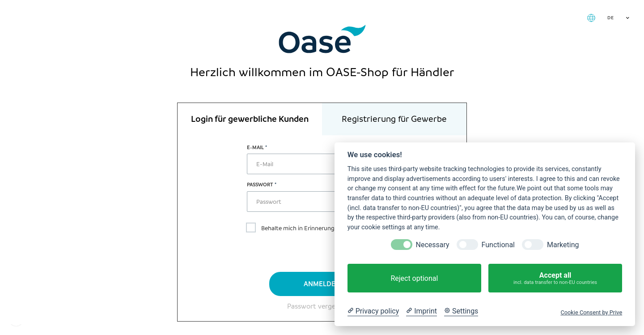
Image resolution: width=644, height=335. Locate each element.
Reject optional (414, 278)
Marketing (563, 245)
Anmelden (322, 284)
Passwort (260, 185)
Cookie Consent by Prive (591, 312)
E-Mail (255, 147)
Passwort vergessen (318, 306)
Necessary (433, 245)
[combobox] (617, 18)
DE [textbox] (610, 18)
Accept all (555, 278)
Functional (498, 245)
